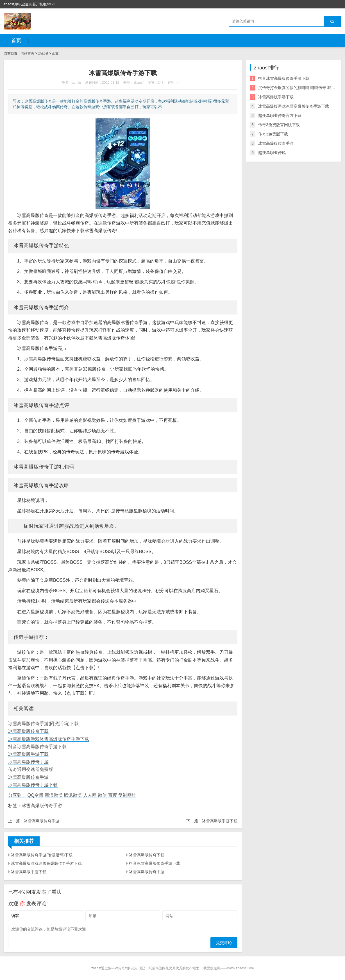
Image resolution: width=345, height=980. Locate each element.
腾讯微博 (73, 795)
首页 (16, 40)
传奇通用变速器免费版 (31, 769)
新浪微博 (54, 795)
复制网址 (127, 795)
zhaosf (43, 53)
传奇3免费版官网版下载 (279, 125)
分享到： (17, 795)
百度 (113, 795)
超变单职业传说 (272, 153)
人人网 (90, 795)
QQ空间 (35, 795)
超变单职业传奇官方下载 (280, 116)
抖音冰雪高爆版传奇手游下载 (37, 747)
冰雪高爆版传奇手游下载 (33, 785)
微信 (102, 795)
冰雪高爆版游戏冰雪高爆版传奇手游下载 (49, 739)
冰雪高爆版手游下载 (28, 754)
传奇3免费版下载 (273, 134)
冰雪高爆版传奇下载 (28, 731)
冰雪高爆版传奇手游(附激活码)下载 (43, 724)
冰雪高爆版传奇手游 (28, 762)
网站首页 (28, 53)
